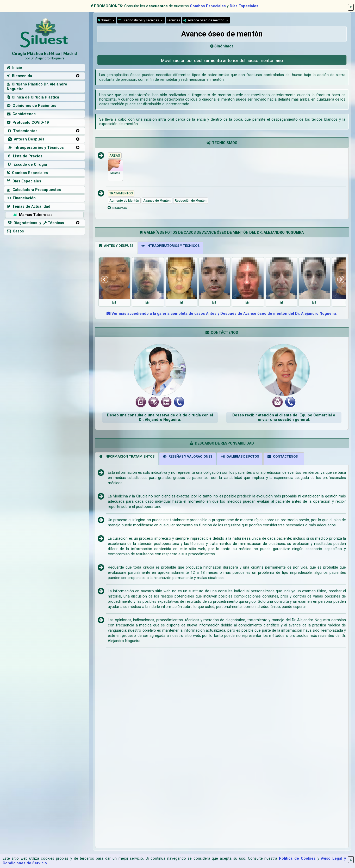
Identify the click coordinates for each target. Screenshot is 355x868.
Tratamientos (22, 131)
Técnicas (174, 20)
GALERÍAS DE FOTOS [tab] (240, 456)
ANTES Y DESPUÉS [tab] (116, 246)
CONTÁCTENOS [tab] (282, 456)
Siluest (105, 20)
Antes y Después (26, 139)
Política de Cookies (297, 858)
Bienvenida (19, 76)
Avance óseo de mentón (204, 20)
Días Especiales (244, 6)
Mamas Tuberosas (32, 215)
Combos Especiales (208, 6)
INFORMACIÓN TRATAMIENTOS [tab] (127, 456)
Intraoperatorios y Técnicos (35, 148)
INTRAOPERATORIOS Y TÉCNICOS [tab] (170, 246)
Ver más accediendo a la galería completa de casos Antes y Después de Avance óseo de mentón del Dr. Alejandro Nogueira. (222, 314)
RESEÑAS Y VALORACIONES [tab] (187, 456)
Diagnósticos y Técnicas (139, 20)
